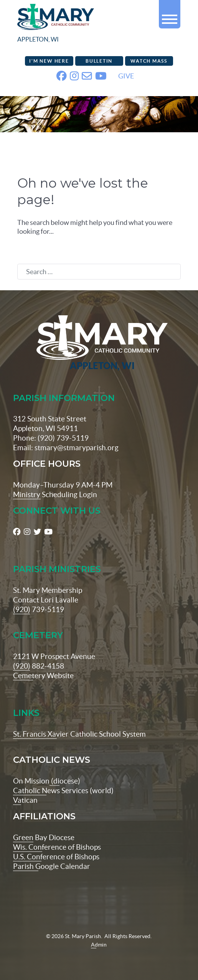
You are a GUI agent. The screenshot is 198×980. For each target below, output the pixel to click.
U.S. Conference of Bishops (56, 857)
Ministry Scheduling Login (55, 494)
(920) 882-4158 (39, 666)
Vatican (25, 800)
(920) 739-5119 (39, 609)
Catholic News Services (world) (63, 790)
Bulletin (99, 61)
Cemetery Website (43, 676)
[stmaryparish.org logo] (75, 25)
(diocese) (65, 781)
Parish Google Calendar (52, 866)
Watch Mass (149, 61)
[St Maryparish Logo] (99, 344)
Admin (99, 945)
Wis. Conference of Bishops (57, 847)
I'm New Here (49, 61)
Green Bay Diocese (44, 837)
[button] (170, 16)
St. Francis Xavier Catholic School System (79, 734)
